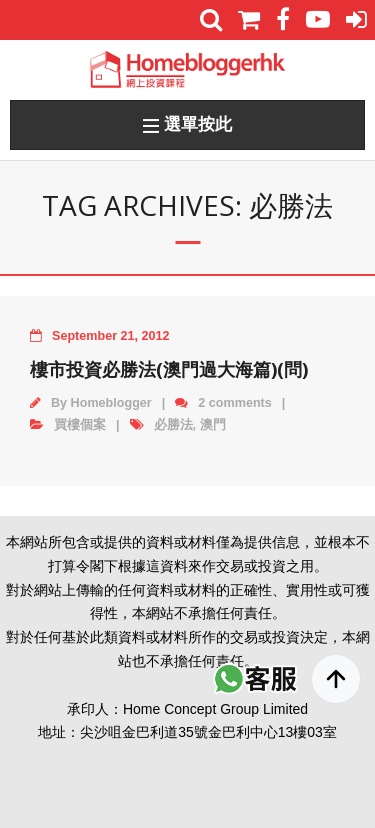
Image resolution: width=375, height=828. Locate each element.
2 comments (235, 403)
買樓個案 (80, 425)
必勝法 (173, 425)
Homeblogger (111, 403)
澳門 (213, 425)
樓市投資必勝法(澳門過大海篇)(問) (169, 369)
